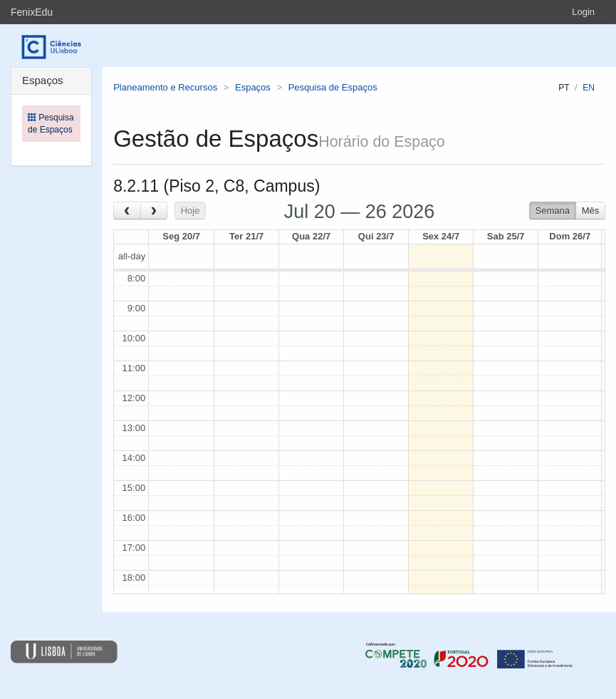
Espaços (253, 87)
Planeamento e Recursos (165, 87)
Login (583, 12)
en (589, 88)
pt (564, 88)
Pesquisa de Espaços (333, 87)
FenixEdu (32, 12)
